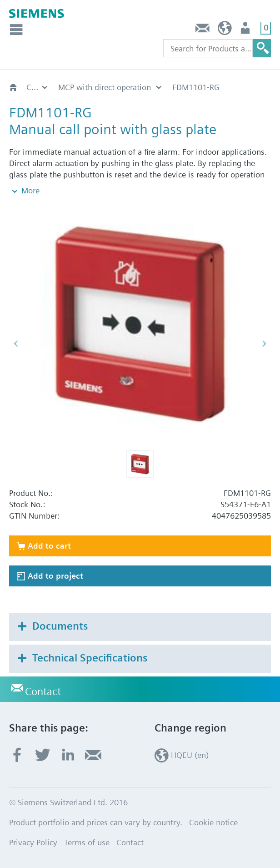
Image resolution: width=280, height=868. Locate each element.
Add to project (55, 576)
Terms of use (87, 842)
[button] (140, 464)
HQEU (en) (225, 30)
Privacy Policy (33, 842)
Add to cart (49, 546)
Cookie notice (213, 822)
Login (246, 30)
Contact (203, 30)
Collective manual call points (38, 87)
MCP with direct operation (105, 87)
